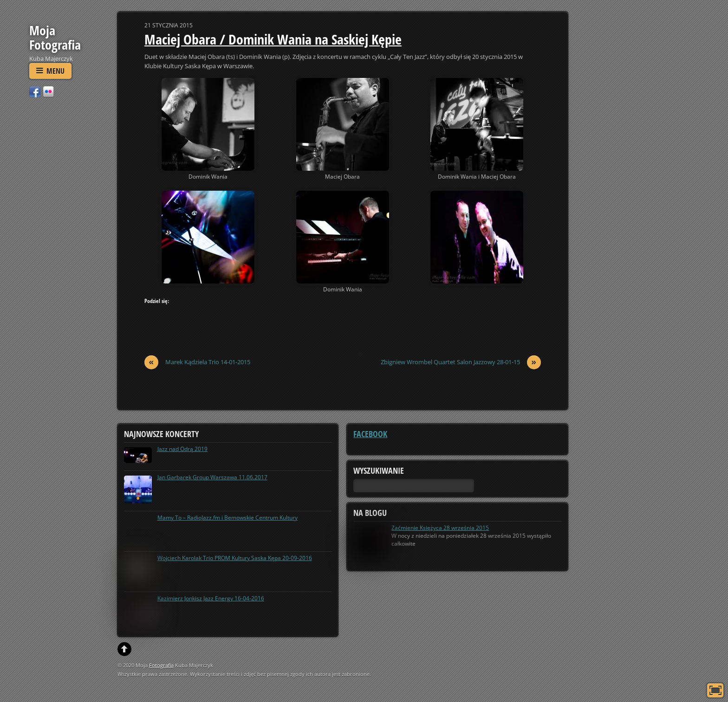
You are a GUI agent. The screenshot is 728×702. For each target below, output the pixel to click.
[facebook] (35, 91)
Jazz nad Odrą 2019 (182, 449)
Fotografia (161, 665)
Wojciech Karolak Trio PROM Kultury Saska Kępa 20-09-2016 (235, 558)
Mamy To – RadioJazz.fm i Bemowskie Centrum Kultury (227, 518)
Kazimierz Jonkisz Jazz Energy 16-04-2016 (211, 598)
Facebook (370, 434)
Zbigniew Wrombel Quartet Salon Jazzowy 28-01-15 (461, 362)
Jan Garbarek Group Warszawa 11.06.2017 (212, 477)
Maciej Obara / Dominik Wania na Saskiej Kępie (273, 39)
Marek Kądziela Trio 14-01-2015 (197, 362)
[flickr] (48, 91)
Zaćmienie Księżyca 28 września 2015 (440, 528)
